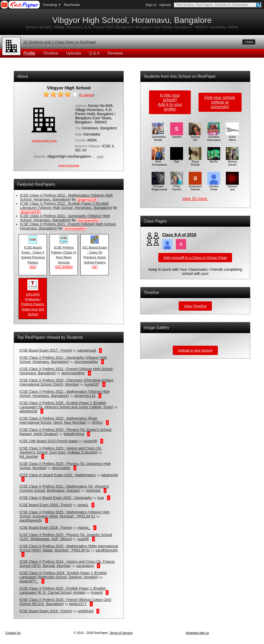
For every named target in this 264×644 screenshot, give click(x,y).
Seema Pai (195, 137)
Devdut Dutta (214, 187)
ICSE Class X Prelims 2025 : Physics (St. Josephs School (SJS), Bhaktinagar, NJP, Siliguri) (66, 537)
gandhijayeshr (31, 520)
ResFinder (72, 5)
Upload (165, 5)
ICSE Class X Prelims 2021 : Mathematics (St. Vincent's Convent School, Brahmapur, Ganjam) (64, 488)
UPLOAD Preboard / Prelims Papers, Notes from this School (33, 303)
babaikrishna (74, 434)
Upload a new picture (195, 350)
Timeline (51, 53)
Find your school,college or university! (220, 102)
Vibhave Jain (232, 187)
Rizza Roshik (195, 162)
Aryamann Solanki (195, 187)
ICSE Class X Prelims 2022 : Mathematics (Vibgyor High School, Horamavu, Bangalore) (66, 197)
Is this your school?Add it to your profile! (170, 102)
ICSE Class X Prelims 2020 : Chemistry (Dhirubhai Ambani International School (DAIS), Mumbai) (66, 382)
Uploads (74, 53)
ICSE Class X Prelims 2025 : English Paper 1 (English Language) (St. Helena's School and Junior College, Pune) (66, 405)
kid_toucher (29, 456)
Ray (177, 160)
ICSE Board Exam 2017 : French (46, 350)
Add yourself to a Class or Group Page (195, 258)
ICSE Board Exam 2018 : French (46, 528)
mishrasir (93, 490)
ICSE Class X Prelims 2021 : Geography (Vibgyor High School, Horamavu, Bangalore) (65, 218)
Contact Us (13, 633)
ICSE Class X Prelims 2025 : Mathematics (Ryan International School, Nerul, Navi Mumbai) (58, 420)
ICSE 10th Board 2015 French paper (49, 441)
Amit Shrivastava (159, 162)
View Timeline (195, 306)
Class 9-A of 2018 (179, 235)
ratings (87, 95)
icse (101, 498)
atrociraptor (61, 468)
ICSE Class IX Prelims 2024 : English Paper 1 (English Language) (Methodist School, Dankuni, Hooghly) (63, 575)
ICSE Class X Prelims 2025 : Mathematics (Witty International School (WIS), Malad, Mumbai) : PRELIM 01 (69, 548)
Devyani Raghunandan (161, 187)
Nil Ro (214, 160)
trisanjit (97, 592)
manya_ (84, 528)
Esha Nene (232, 137)
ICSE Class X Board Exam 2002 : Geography (56, 498)
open (100, 157)
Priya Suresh (177, 187)
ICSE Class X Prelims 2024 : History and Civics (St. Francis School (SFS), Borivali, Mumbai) (67, 564)
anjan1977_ (29, 581)
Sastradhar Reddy (159, 137)
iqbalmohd (109, 475)
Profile (29, 53)
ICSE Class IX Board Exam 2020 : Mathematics (57, 475)
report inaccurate (69, 165)
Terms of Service (121, 633)
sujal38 (83, 539)
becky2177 (78, 604)
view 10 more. (195, 199)
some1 (83, 505)
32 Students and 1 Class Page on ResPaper (60, 42)
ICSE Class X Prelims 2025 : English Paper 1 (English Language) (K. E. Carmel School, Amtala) (63, 590)
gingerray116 (85, 396)
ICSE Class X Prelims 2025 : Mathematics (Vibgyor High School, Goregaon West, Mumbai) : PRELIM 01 (64, 514)
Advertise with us (197, 633)
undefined (86, 611)
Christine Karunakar (214, 137)
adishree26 (28, 411)
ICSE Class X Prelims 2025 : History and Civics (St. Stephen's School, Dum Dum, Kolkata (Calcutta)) (61, 450)
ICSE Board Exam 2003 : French (46, 505)
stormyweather (86, 362)
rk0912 (97, 422)
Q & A (94, 53)
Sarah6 (177, 135)
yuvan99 (90, 441)
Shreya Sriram (232, 162)
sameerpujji (87, 350)
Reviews (115, 53)
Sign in (151, 5)
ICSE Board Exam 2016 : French (46, 611)
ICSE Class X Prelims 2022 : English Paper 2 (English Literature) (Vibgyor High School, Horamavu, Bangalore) (66, 206)
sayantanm (85, 566)
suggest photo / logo (44, 141)
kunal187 (92, 384)
